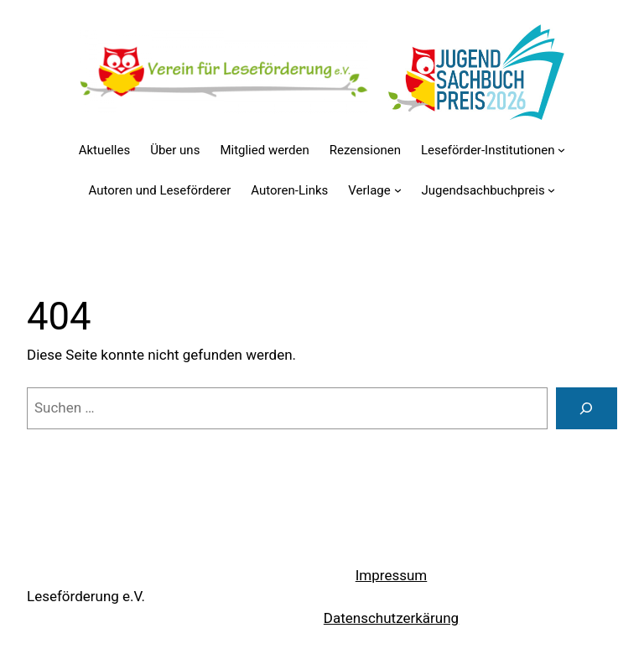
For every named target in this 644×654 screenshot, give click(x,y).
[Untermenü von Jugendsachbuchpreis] (551, 190)
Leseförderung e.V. (86, 596)
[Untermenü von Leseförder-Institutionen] (561, 150)
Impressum (392, 575)
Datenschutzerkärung (391, 618)
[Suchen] (587, 409)
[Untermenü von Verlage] (398, 190)
